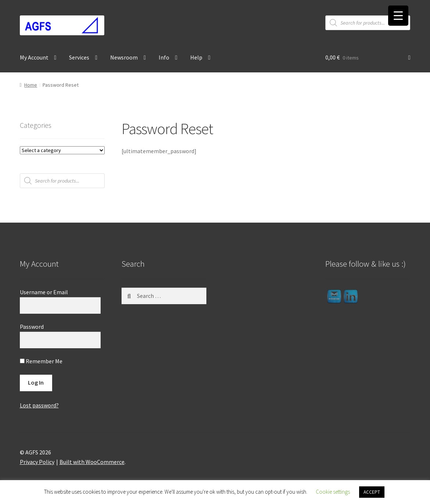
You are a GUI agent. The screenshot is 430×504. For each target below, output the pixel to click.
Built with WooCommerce (92, 462)
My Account (34, 57)
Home (31, 85)
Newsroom (124, 57)
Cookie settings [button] (333, 492)
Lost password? (39, 405)
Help (196, 57)
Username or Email (44, 292)
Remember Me (41, 361)
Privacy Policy (37, 462)
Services (79, 57)
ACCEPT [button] (372, 492)
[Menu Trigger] (398, 16)
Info (164, 57)
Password (32, 327)
